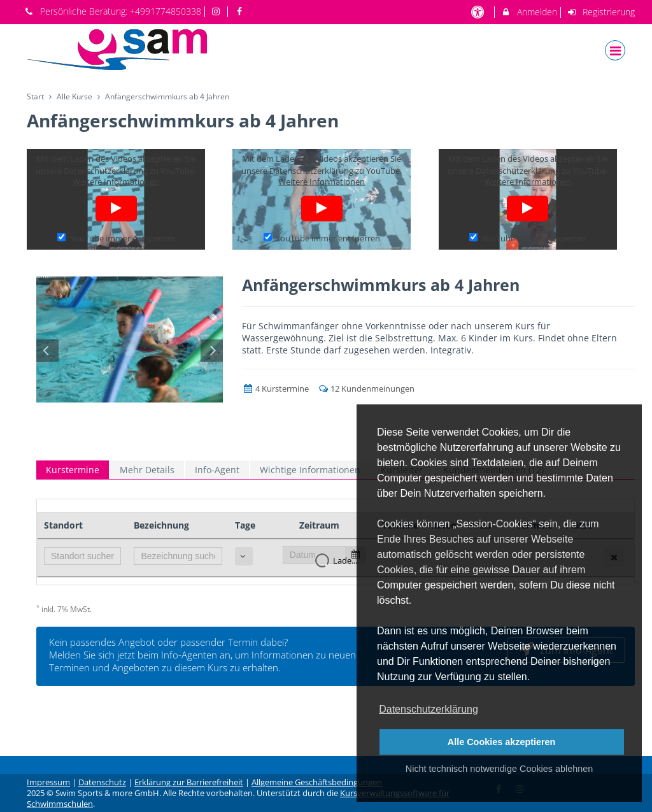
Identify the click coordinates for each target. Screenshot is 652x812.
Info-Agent (217, 470)
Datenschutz (102, 782)
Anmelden (529, 12)
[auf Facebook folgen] (241, 11)
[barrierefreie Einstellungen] (478, 12)
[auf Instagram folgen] (218, 11)
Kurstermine (73, 470)
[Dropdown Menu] (615, 50)
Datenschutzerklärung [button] (429, 709)
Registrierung (601, 12)
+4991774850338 (166, 11)
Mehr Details (147, 470)
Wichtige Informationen (310, 470)
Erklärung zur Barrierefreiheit (189, 782)
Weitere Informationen (116, 181)
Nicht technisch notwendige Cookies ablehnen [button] (499, 769)
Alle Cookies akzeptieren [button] (502, 742)
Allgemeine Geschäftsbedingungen (317, 782)
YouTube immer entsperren (116, 238)
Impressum (48, 782)
